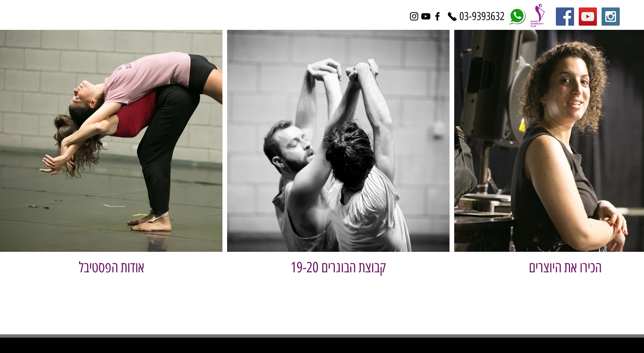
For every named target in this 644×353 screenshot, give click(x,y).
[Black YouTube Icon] (426, 16)
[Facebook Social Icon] (565, 17)
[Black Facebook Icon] (437, 16)
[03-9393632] (482, 16)
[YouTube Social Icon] (588, 17)
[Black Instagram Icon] (414, 16)
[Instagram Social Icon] (611, 17)
